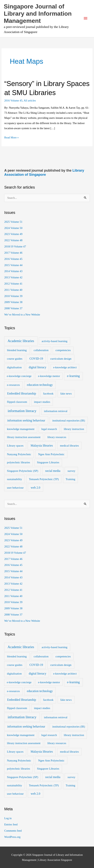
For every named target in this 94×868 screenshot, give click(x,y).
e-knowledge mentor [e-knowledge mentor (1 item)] (49, 376)
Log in (8, 818)
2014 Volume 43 (13, 271)
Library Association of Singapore (44, 172)
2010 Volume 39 (13, 296)
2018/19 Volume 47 (15, 246)
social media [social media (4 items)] (53, 471)
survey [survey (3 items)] (71, 471)
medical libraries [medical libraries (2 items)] (69, 446)
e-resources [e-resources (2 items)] (13, 385)
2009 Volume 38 (13, 302)
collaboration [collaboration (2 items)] (41, 350)
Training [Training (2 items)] (70, 479)
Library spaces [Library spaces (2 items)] (15, 446)
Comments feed (13, 831)
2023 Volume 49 (13, 234)
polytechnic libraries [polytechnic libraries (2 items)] (19, 462)
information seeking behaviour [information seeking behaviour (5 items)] (26, 420)
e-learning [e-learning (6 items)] (73, 376)
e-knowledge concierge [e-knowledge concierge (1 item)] (19, 376)
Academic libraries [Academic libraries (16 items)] (21, 341)
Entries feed (11, 824)
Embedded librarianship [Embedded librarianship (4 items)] (22, 393)
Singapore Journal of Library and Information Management (38, 14)
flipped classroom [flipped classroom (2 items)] (17, 402)
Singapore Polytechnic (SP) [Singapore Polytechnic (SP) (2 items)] (23, 471)
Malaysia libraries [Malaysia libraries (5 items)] (42, 446)
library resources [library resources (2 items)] (57, 437)
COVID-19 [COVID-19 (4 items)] (36, 359)
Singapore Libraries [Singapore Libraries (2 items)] (48, 462)
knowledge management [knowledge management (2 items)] (21, 429)
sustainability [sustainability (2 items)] (14, 479)
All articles (30, 101)
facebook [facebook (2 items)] (48, 394)
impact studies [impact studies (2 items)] (42, 402)
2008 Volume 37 (13, 308)
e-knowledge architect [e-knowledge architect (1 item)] (65, 367)
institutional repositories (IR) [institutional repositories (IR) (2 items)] (69, 421)
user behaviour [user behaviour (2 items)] (15, 488)
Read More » (11, 138)
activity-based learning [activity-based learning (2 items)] (55, 341)
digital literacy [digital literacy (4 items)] (38, 367)
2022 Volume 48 (13, 240)
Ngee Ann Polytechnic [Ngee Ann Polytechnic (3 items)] (51, 454)
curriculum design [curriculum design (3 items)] (61, 359)
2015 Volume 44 (13, 265)
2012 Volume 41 (13, 284)
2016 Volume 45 (13, 101)
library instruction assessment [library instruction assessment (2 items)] (24, 437)
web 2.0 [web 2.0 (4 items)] (35, 488)
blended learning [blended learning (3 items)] (17, 350)
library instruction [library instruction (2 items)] (74, 429)
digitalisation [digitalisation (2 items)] (14, 367)
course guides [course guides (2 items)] (15, 359)
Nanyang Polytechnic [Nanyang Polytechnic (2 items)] (19, 454)
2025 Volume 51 (13, 222)
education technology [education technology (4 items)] (40, 385)
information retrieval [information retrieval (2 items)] (56, 411)
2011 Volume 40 (13, 290)
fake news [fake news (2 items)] (66, 394)
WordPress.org (12, 837)
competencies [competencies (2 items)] (63, 350)
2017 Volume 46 (13, 253)
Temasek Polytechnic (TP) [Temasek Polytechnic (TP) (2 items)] (44, 479)
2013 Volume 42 (13, 277)
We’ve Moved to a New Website (22, 315)
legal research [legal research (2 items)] (49, 429)
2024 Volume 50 (13, 228)
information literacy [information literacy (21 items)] (22, 411)
